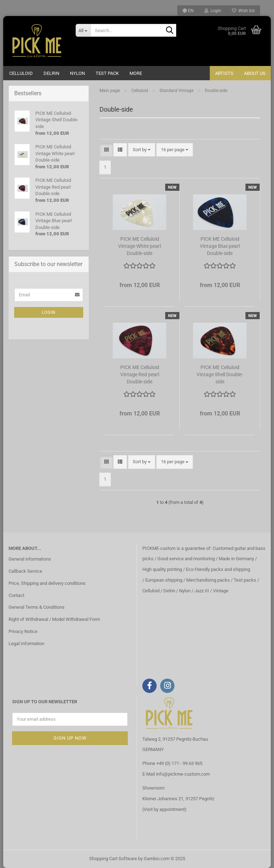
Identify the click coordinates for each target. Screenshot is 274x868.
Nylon (77, 73)
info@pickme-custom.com (183, 774)
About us (255, 73)
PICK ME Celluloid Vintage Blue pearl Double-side (220, 246)
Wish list (243, 11)
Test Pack (107, 73)
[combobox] (142, 150)
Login (49, 312)
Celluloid (21, 73)
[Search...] (83, 30)
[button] (188, 11)
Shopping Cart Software (113, 859)
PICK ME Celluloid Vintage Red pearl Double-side (140, 374)
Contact (16, 595)
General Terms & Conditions (37, 607)
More (136, 73)
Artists (224, 73)
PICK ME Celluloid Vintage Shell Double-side (220, 374)
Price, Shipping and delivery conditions (47, 583)
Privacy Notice (23, 631)
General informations (30, 559)
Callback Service (25, 571)
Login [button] (213, 11)
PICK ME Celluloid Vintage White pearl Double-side (139, 246)
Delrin (51, 73)
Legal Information (26, 644)
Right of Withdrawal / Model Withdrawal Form (54, 619)
